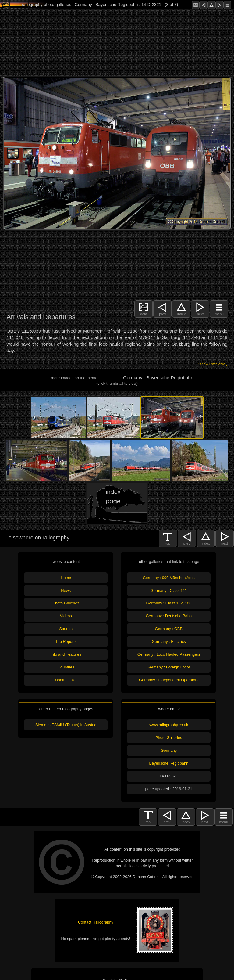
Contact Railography (96, 922)
